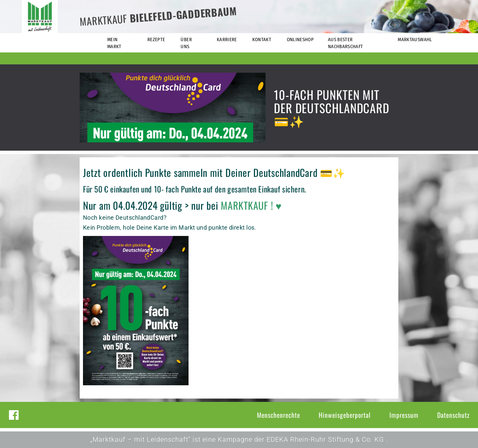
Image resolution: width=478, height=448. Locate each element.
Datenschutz (453, 415)
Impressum (404, 415)
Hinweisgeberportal (345, 415)
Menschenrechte (279, 415)
